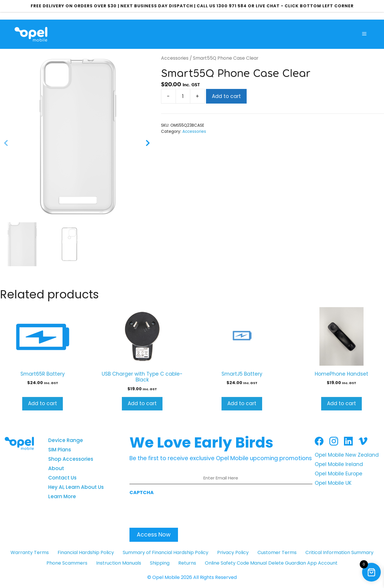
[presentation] (174, 510)
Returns (187, 563)
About (56, 468)
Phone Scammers (67, 563)
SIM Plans (60, 450)
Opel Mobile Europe (339, 474)
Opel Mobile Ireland (339, 464)
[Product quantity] (183, 96)
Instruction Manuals (119, 563)
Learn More (62, 496)
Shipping (160, 563)
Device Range (66, 440)
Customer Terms (277, 552)
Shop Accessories (71, 459)
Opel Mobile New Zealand (347, 455)
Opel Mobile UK (333, 483)
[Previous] (6, 144)
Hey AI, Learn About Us (76, 487)
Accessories (175, 58)
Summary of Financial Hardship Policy (166, 552)
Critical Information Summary (339, 552)
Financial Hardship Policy (86, 552)
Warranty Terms (30, 552)
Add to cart (226, 96)
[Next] (148, 144)
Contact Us (62, 478)
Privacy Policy (233, 552)
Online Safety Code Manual (236, 563)
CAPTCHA (142, 492)
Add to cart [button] (43, 403)
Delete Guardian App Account (303, 563)
